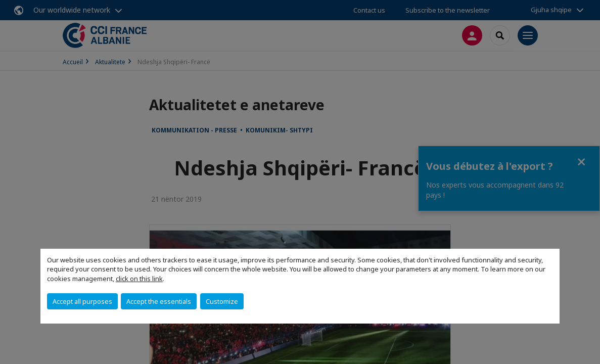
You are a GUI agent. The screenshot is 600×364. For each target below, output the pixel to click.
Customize (222, 301)
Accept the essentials (159, 301)
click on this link (139, 279)
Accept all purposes (82, 301)
